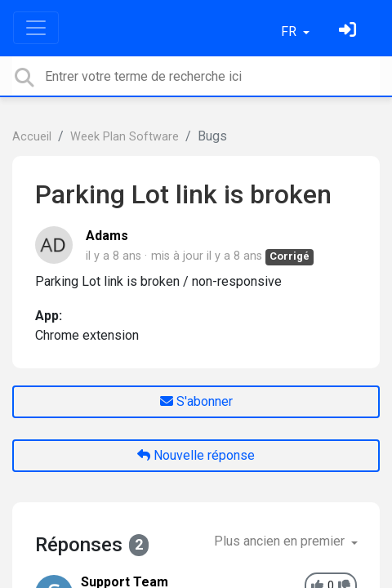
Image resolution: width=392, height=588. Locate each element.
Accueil (32, 137)
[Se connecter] (350, 31)
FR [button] (290, 31)
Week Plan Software (125, 137)
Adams (107, 236)
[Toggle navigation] (36, 28)
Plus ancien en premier (281, 541)
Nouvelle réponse (196, 455)
